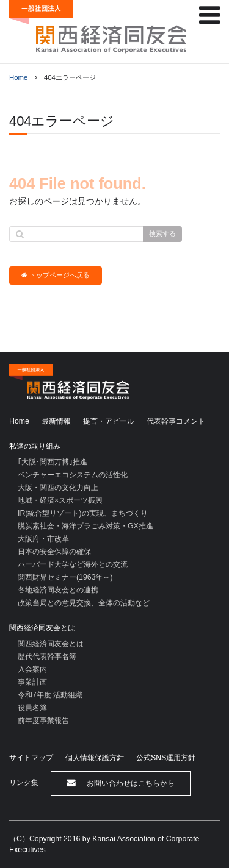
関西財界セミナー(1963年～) (65, 577)
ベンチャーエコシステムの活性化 (73, 475)
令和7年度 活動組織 (50, 695)
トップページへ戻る (56, 275)
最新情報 (56, 421)
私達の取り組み (35, 446)
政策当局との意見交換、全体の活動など (84, 603)
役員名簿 (32, 708)
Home (18, 77)
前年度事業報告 (43, 720)
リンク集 (24, 783)
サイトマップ (31, 758)
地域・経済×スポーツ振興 (60, 500)
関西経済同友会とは (42, 628)
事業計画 (32, 682)
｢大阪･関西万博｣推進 (53, 462)
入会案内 (32, 669)
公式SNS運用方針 (166, 758)
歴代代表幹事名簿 (47, 656)
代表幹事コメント (176, 421)
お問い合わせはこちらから (121, 783)
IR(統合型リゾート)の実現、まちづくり (83, 513)
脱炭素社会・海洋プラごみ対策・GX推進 (85, 526)
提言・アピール (109, 421)
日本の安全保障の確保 (54, 552)
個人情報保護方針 (95, 758)
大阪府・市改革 (43, 539)
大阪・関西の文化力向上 (58, 488)
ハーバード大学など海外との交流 (73, 564)
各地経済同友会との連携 (58, 590)
